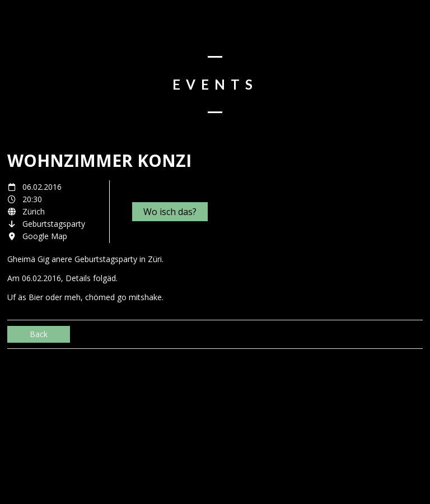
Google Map (45, 236)
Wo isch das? (170, 212)
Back (39, 334)
